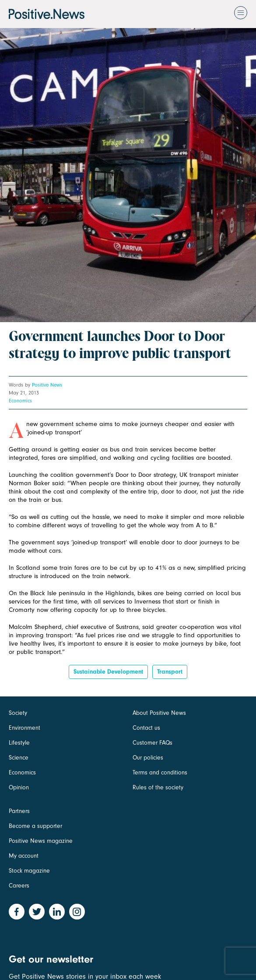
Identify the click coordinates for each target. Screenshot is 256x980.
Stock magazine (29, 871)
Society (18, 713)
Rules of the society (158, 787)
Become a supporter (35, 826)
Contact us (146, 728)
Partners (19, 811)
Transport (170, 672)
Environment (25, 728)
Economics (20, 401)
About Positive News (159, 713)
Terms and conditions (160, 772)
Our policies (148, 758)
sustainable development (108, 672)
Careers (19, 886)
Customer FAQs (153, 743)
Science (19, 758)
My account (24, 856)
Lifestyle (19, 743)
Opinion (19, 787)
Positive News (47, 385)
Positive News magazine (41, 841)
